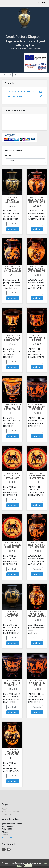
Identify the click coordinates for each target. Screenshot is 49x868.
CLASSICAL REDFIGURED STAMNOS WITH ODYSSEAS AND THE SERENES (12, 616)
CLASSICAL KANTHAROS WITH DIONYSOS (37, 338)
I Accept (28, 866)
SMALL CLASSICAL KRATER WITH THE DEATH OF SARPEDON (37, 684)
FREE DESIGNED (24, 96)
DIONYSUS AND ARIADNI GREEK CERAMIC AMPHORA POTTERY (37, 615)
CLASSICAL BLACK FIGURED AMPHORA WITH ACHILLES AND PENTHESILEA (37, 270)
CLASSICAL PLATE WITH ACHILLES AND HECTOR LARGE (12, 476)
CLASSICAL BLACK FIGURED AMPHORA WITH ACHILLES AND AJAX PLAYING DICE (12, 270)
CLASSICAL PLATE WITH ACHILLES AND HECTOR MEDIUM (37, 476)
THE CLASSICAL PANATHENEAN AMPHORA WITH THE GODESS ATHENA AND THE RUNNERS (12, 755)
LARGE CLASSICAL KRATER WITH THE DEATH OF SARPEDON (12, 684)
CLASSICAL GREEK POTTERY (24, 92)
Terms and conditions (11, 812)
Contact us (6, 814)
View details (12, 224)
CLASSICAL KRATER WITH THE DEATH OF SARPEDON (37, 407)
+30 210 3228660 (9, 837)
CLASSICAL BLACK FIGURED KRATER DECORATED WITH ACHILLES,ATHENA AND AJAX (12, 340)
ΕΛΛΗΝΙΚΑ (41, 2)
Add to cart (13, 229)
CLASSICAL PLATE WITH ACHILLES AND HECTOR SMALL (12, 545)
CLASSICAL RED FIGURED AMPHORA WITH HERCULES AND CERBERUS (37, 546)
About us (6, 809)
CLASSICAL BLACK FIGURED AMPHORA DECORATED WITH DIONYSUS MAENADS (37, 202)
